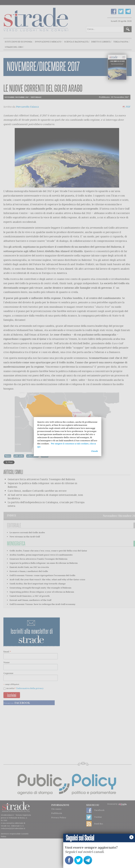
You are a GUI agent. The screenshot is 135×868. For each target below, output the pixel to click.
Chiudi (94, 451)
